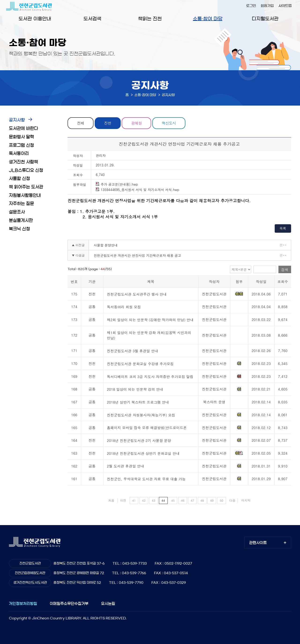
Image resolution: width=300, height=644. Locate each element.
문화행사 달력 (21, 137)
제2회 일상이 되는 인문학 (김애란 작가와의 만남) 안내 (150, 320)
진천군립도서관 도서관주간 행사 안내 (137, 294)
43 (153, 500)
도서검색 (92, 19)
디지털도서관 (265, 19)
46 (183, 500)
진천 (108, 123)
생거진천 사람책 (23, 162)
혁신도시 (169, 123)
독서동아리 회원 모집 (124, 307)
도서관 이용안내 (35, 19)
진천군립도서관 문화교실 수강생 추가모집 (140, 364)
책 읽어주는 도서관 (26, 187)
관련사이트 (258, 543)
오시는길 (108, 604)
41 (134, 500)
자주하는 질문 (21, 204)
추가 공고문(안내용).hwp (117, 184)
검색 (285, 270)
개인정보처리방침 (23, 604)
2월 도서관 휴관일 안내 (126, 466)
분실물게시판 (21, 221)
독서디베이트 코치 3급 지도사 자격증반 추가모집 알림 (150, 377)
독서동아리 (19, 154)
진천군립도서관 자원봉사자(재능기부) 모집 (141, 415)
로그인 (251, 6)
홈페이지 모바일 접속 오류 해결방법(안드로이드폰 (147, 428)
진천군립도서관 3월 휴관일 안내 (133, 351)
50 (222, 500)
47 (192, 500)
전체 (81, 123)
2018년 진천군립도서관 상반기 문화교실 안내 (143, 453)
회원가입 (267, 6)
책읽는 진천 (150, 19)
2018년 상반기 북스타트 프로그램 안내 (138, 402)
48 (202, 500)
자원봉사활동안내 (25, 195)
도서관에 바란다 (23, 129)
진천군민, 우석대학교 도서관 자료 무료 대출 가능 (146, 479)
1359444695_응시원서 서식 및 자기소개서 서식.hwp (137, 190)
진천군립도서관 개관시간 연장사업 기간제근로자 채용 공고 (137, 255)
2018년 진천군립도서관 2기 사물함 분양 (139, 440)
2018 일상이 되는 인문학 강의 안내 (135, 389)
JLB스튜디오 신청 (26, 170)
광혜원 (137, 123)
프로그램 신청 (21, 145)
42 (144, 500)
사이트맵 (285, 6)
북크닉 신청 (19, 229)
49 (212, 500)
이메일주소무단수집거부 (69, 604)
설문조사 (17, 212)
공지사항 (17, 120)
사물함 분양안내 (106, 245)
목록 (283, 228)
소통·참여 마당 (208, 19)
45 (173, 500)
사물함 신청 (19, 179)
